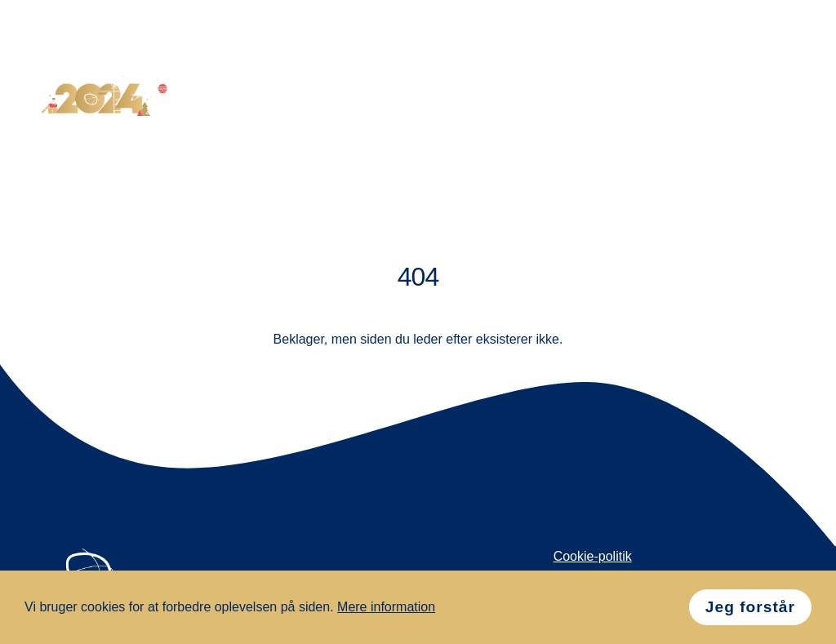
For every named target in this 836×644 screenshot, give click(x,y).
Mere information (386, 607)
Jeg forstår (750, 607)
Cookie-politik (593, 556)
